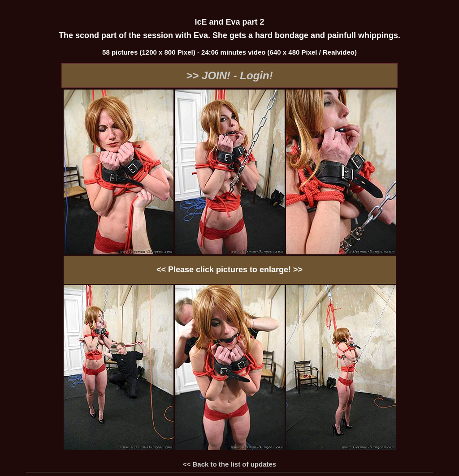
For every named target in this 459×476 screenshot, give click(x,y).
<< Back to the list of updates (229, 464)
